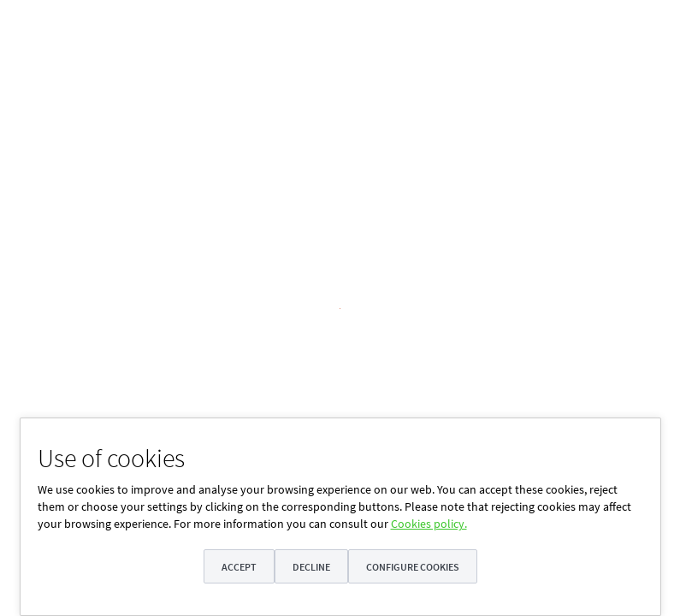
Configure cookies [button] (414, 567)
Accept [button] (237, 567)
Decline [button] (311, 567)
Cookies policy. (429, 524)
